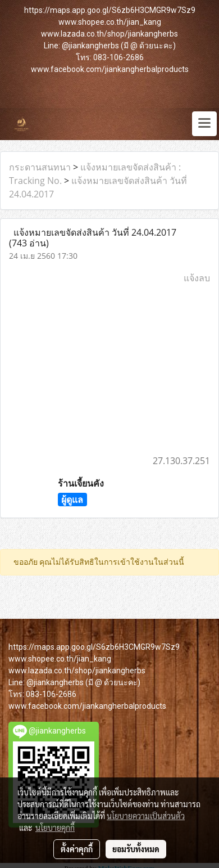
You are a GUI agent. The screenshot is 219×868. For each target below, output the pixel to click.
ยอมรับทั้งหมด (136, 849)
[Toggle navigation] (204, 124)
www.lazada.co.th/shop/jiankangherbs (109, 34)
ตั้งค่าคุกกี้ (77, 849)
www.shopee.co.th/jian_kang (110, 22)
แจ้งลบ (197, 278)
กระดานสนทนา (40, 167)
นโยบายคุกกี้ (55, 827)
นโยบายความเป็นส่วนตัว (146, 816)
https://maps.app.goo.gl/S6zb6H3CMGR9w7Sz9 (110, 10)
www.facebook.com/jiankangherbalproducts (110, 69)
